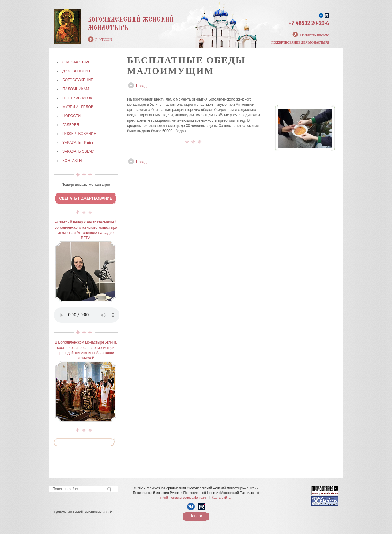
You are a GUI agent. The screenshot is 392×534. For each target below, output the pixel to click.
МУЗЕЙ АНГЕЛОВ (78, 107)
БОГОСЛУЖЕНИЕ (78, 80)
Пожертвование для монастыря (300, 43)
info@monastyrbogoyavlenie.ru (183, 498)
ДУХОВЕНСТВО (76, 71)
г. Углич (104, 39)
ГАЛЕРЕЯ (71, 125)
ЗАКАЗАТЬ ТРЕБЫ (79, 143)
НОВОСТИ (72, 116)
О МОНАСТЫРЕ (76, 62)
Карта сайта (221, 498)
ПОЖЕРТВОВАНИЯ (79, 134)
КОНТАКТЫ (72, 161)
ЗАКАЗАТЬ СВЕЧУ (78, 151)
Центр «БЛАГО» (77, 98)
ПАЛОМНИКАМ (76, 89)
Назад (141, 86)
